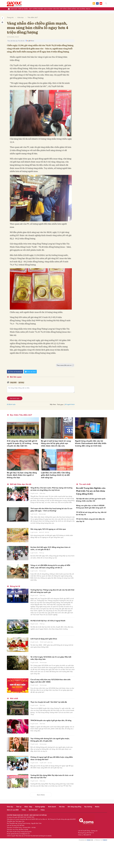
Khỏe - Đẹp (28, 9)
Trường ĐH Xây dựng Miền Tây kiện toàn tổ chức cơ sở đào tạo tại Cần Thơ (52, 803)
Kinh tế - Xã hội (44, 544)
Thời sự (21, 9)
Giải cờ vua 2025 (13, 836)
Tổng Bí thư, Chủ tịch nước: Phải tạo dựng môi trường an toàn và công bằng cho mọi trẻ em (51, 491)
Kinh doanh (48, 9)
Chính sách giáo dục (46, 660)
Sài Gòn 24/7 (33, 836)
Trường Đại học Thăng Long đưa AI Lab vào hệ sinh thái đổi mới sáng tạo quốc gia (51, 606)
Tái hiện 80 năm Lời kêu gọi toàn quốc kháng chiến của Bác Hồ (91, 497)
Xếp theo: (53, 404)
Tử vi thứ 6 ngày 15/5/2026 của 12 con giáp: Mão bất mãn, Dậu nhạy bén (51, 676)
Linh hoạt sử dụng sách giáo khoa (48, 656)
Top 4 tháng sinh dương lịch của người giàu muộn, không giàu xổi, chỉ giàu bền (52, 765)
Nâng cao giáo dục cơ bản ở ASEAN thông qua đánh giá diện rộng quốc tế (91, 504)
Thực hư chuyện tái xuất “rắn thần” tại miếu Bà (51, 723)
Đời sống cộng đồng (68, 9)
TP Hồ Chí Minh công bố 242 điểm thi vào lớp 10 (90, 517)
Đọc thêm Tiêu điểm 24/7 (21, 415)
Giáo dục (14, 9)
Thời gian (60, 404)
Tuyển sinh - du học (46, 790)
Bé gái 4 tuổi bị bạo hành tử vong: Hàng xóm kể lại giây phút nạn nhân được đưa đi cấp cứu (56, 443)
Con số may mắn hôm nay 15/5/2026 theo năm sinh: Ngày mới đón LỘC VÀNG (52, 700)
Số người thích (70, 404)
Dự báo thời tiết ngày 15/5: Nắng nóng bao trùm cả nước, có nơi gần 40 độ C (51, 557)
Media (88, 9)
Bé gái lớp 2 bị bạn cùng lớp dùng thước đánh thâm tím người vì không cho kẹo (22, 475)
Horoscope (42, 522)
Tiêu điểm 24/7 (33, 17)
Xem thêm (41, 821)
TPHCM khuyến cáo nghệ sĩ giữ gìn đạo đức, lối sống (51, 745)
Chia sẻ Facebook (15, 372)
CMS (90, 866)
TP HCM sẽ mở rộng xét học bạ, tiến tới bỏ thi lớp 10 (91, 510)
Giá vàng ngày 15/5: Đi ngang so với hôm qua (52, 539)
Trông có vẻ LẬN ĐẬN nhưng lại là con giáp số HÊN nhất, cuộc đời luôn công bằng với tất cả (51, 577)
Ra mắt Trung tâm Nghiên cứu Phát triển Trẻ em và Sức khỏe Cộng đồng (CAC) (90, 490)
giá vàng (21, 382)
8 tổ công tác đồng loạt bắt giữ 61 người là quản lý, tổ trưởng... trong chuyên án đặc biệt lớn (22, 443)
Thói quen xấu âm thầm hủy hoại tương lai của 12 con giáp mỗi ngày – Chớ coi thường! (52, 516)
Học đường (81, 9)
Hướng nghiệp (38, 9)
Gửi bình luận (15, 398)
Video (24, 836)
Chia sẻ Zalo (30, 372)
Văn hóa (56, 9)
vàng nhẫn (13, 382)
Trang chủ (10, 17)
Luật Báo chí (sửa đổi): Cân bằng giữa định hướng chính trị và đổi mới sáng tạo (56, 475)
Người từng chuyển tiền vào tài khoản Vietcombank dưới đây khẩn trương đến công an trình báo (91, 443)
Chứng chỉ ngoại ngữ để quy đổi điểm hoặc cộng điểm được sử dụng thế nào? (51, 785)
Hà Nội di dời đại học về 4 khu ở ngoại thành (51, 639)
